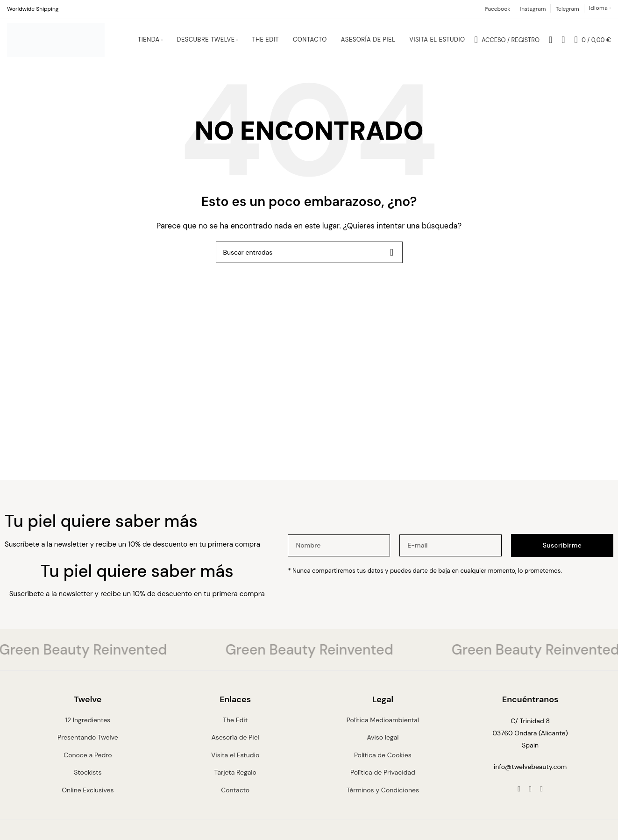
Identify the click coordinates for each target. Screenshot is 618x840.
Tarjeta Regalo (235, 778)
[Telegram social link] (541, 794)
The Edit (235, 726)
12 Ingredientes (88, 726)
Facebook (497, 9)
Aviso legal (383, 743)
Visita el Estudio (235, 760)
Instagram (533, 9)
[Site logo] (56, 42)
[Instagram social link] (530, 794)
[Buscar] (551, 43)
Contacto (235, 795)
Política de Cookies (383, 760)
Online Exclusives (88, 795)
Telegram (567, 9)
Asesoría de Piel (235, 743)
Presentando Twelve (88, 743)
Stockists (88, 778)
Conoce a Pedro (88, 760)
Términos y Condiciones (383, 795)
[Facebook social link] (519, 794)
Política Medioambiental (383, 726)
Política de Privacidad (383, 778)
